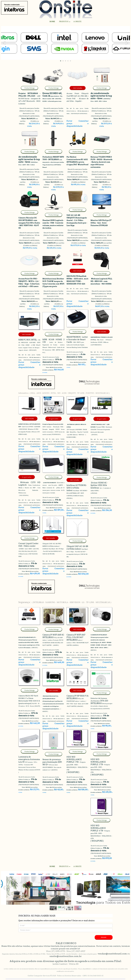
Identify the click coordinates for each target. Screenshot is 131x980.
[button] (61, 61)
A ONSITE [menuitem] (77, 22)
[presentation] (4, 43)
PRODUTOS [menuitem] (64, 22)
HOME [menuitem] (52, 22)
